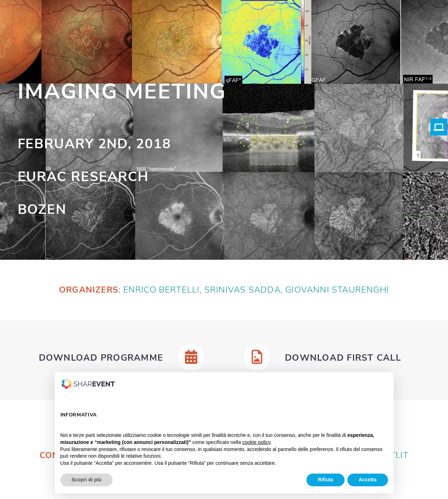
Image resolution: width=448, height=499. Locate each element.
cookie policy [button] (256, 442)
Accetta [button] (368, 480)
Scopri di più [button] (87, 480)
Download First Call (343, 358)
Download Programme (101, 358)
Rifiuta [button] (325, 480)
